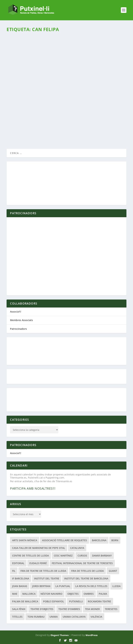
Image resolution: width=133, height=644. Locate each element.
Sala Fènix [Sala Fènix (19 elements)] (19, 609)
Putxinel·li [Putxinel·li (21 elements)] (76, 601)
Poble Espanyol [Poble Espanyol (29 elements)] (54, 601)
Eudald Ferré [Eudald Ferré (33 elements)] (38, 563)
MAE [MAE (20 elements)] (15, 594)
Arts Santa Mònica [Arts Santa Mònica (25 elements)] (25, 540)
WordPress (92, 635)
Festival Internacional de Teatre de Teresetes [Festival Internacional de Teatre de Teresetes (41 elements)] (82, 563)
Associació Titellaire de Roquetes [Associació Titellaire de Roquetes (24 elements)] (65, 540)
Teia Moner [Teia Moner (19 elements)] (92, 609)
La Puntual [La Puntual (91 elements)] (63, 586)
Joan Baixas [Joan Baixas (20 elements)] (20, 586)
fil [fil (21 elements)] (14, 571)
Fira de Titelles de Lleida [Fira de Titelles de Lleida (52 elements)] (87, 571)
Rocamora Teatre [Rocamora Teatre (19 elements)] (99, 601)
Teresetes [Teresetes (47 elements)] (111, 609)
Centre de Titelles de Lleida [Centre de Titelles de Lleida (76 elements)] (30, 556)
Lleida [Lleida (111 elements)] (116, 586)
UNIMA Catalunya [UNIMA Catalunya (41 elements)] (74, 617)
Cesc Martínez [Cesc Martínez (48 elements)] (63, 556)
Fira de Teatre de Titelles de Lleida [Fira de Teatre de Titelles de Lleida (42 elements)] (43, 571)
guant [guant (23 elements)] (113, 571)
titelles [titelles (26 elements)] (17, 617)
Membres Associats (21, 320)
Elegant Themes (60, 635)
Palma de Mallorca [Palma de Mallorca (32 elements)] (25, 601)
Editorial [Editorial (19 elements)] (18, 563)
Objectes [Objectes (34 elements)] (73, 594)
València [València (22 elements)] (96, 617)
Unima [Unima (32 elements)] (54, 617)
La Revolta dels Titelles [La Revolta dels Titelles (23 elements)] (91, 586)
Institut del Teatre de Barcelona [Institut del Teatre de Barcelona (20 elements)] (86, 578)
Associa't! (16, 312)
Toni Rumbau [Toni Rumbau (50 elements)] (36, 617)
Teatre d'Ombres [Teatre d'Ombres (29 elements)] (69, 609)
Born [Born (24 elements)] (115, 540)
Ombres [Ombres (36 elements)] (89, 594)
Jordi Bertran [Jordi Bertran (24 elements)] (41, 586)
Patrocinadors (18, 329)
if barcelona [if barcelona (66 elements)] (21, 578)
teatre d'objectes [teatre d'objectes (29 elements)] (42, 609)
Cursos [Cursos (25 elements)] (82, 556)
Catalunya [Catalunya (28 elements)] (77, 548)
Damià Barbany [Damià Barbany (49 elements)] (102, 556)
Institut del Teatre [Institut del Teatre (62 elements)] (47, 578)
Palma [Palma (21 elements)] (103, 594)
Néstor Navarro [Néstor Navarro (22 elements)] (51, 594)
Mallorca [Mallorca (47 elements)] (29, 594)
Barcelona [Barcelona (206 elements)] (99, 540)
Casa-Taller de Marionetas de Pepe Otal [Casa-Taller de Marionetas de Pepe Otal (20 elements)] (39, 548)
